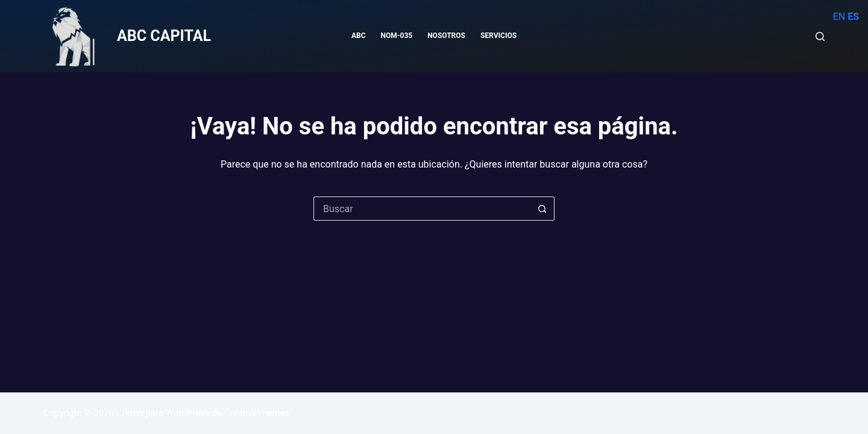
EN (839, 17)
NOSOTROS (446, 36)
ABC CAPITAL (164, 36)
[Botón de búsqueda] (542, 209)
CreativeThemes (257, 413)
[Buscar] (820, 36)
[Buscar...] (422, 209)
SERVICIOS (498, 36)
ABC (359, 36)
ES (853, 17)
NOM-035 (397, 36)
